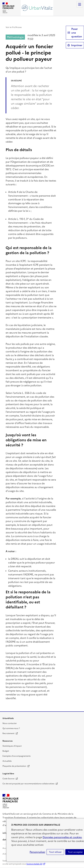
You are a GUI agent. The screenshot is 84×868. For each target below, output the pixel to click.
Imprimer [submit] (77, 45)
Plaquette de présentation (16, 766)
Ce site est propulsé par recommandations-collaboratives (30, 784)
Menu (80, 4)
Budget (6, 751)
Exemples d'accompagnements (17, 756)
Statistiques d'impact (12, 746)
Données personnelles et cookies (62, 837)
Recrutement (10, 733)
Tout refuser (55, 852)
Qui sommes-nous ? (11, 728)
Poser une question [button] (77, 33)
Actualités (7, 761)
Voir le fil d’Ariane (14, 27)
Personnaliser (37, 852)
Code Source (10, 779)
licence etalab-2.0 (34, 864)
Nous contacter (10, 723)
